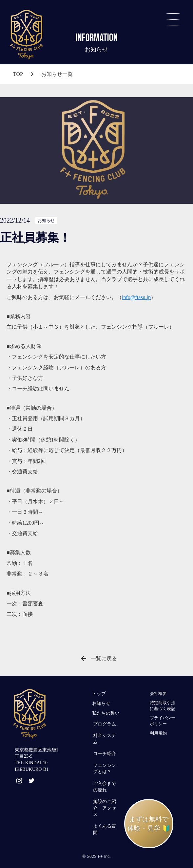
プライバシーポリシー (163, 721)
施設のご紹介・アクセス (105, 808)
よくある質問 (105, 829)
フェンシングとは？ (105, 769)
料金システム (105, 739)
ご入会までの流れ (105, 787)
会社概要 (158, 694)
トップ (99, 694)
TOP (18, 74)
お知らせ (101, 703)
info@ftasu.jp (136, 297)
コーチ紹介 (105, 754)
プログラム (105, 724)
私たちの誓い (106, 713)
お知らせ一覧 (57, 74)
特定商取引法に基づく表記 (163, 706)
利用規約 (158, 733)
